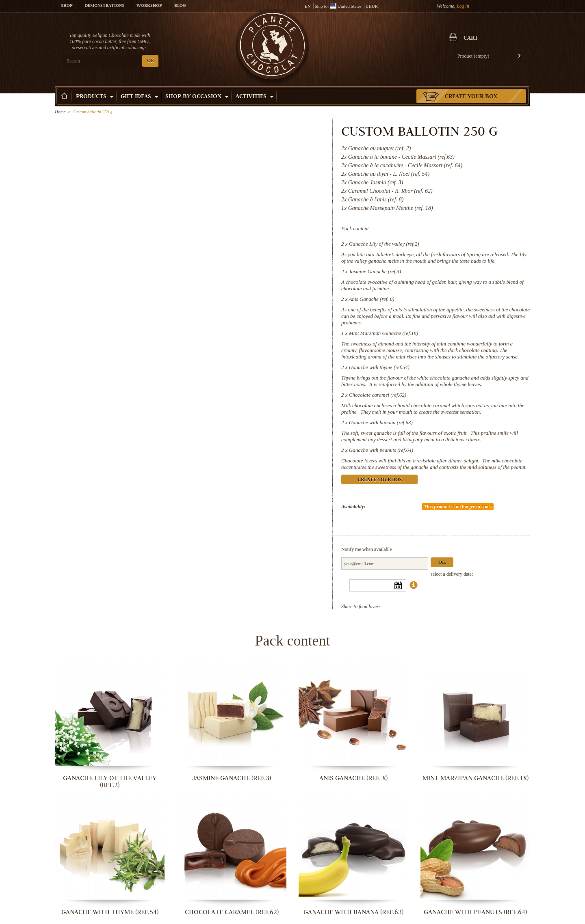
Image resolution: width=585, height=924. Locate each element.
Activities (255, 97)
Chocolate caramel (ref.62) (378, 395)
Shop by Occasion (197, 97)
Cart (471, 39)
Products (95, 97)
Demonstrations (105, 6)
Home (60, 112)
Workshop (149, 6)
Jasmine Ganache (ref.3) (375, 271)
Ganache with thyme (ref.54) (379, 367)
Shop (67, 6)
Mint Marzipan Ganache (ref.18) (384, 333)
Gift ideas (139, 97)
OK (151, 61)
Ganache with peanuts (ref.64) (381, 450)
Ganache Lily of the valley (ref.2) (384, 244)
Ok (442, 563)
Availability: (353, 507)
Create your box (471, 97)
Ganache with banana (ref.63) (381, 422)
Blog (180, 6)
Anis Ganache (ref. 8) (372, 299)
